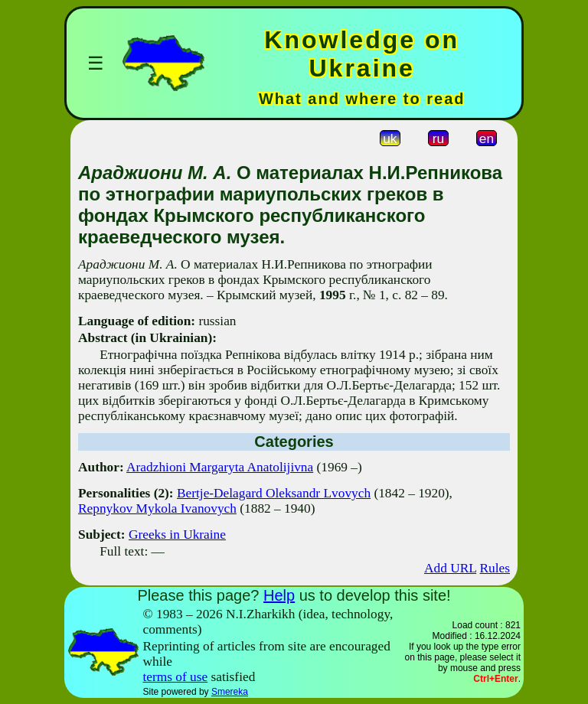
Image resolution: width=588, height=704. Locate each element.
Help (279, 595)
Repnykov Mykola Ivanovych (157, 508)
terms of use (176, 677)
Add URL (450, 568)
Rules (495, 568)
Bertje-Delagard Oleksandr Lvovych (274, 493)
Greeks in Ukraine (177, 535)
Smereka (230, 692)
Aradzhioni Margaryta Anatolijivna (220, 467)
